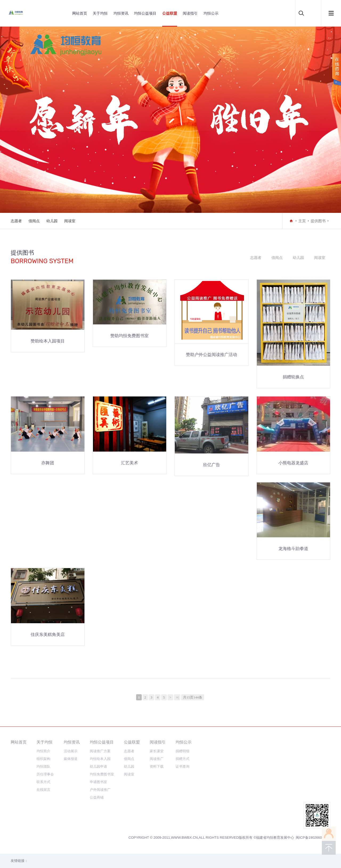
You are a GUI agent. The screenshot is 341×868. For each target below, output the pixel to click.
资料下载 (157, 766)
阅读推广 (157, 759)
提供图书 (318, 221)
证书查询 (182, 766)
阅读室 (70, 221)
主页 (302, 221)
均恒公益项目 (145, 13)
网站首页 (80, 13)
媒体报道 (71, 759)
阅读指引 (190, 13)
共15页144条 (193, 697)
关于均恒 (100, 13)
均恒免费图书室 (102, 774)
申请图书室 (98, 782)
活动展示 (71, 751)
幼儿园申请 (98, 766)
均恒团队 (43, 766)
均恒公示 (211, 13)
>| (177, 697)
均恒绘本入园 (100, 759)
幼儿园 (52, 221)
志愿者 (16, 221)
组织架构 (43, 759)
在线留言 (43, 790)
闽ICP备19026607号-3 (313, 838)
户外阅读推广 (100, 790)
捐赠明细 (182, 751)
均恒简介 (43, 751)
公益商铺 (97, 797)
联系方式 (43, 782)
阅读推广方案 (100, 751)
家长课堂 (157, 751)
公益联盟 (170, 13)
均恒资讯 (121, 13)
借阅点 (34, 221)
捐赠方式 (182, 759)
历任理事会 (45, 774)
